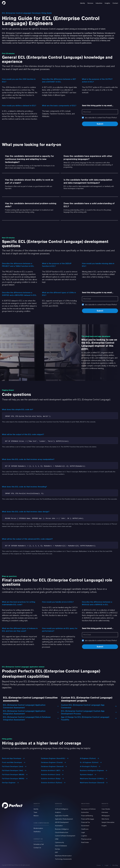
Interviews (105, 812)
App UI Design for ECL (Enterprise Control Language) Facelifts (89, 718)
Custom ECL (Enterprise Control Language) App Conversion (89, 706)
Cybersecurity (59, 842)
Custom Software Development (65, 836)
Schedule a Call (39, 844)
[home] (4, 3)
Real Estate (85, 842)
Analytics (58, 812)
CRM (57, 839)
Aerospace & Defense (88, 809)
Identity (36, 809)
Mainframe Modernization (63, 856)
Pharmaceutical (86, 839)
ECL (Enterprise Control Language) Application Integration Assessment (31, 712)
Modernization (38, 828)
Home (99, 865)
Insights (104, 826)
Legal (83, 832)
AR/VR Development (62, 822)
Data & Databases (61, 846)
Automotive (85, 812)
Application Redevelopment (64, 819)
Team (35, 812)
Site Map (115, 865)
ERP (56, 852)
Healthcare (85, 829)
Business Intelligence (62, 829)
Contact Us (37, 848)
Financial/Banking (87, 816)
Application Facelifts (62, 816)
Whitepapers (106, 816)
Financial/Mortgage (88, 819)
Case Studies (106, 809)
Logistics (84, 836)
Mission (36, 816)
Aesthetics (37, 832)
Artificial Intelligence (62, 809)
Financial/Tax (86, 822)
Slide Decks (105, 819)
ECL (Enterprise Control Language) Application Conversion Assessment (31, 706)
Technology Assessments (63, 859)
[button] (83, 3)
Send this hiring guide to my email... (98, 105)
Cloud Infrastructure (62, 832)
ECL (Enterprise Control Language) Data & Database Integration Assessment (31, 718)
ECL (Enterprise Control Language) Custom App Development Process (89, 712)
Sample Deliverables (108, 822)
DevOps (58, 849)
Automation (59, 826)
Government (85, 826)
